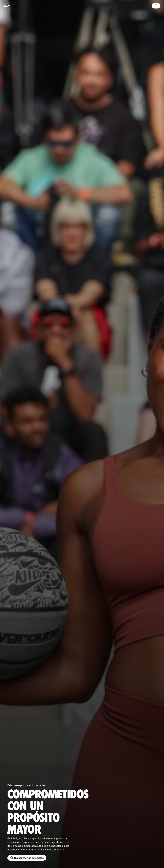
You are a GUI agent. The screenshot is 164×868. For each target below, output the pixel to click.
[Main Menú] (156, 6)
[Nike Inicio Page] (36, 6)
